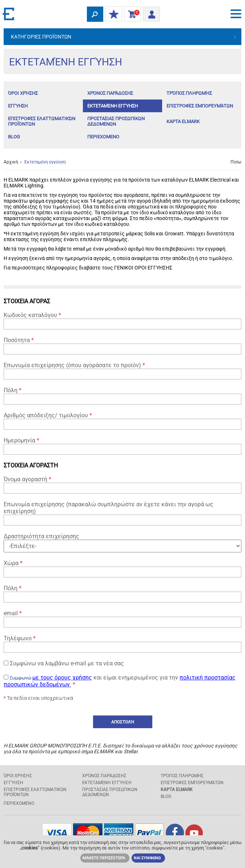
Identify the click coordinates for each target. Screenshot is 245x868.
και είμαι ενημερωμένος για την (120, 681)
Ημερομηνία (122, 446)
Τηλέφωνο (122, 644)
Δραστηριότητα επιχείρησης (122, 543)
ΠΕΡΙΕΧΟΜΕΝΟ (103, 137)
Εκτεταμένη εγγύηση (113, 106)
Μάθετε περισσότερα (104, 858)
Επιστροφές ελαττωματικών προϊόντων (42, 121)
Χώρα (122, 569)
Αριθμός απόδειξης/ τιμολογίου (122, 421)
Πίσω (236, 162)
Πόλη (122, 396)
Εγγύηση (18, 106)
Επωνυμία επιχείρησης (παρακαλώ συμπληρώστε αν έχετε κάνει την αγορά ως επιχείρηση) (122, 513)
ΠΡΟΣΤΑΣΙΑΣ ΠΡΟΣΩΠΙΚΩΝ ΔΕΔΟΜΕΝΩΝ (116, 121)
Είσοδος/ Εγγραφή (149, 13)
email (122, 619)
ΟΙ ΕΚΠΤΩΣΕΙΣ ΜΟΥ (112, 15)
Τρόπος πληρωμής (189, 93)
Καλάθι (131, 15)
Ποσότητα (122, 346)
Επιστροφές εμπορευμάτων (200, 106)
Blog (14, 137)
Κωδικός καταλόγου (122, 321)
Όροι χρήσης (23, 93)
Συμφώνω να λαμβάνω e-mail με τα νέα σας (64, 663)
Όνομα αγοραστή (122, 485)
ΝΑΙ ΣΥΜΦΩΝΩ (147, 858)
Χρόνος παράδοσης (110, 93)
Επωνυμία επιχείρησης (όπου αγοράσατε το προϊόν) (122, 371)
